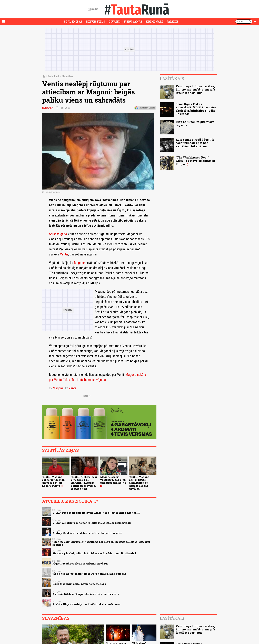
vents (71, 388)
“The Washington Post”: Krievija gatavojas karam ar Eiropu (195, 161)
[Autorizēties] (256, 22)
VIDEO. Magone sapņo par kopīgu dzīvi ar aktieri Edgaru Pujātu (53, 481)
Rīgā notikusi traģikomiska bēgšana (195, 123)
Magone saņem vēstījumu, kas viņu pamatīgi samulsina (113, 480)
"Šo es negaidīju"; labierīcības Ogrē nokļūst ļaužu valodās (89, 574)
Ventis (64, 254)
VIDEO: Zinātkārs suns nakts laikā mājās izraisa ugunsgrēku (92, 523)
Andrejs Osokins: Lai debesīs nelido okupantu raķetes (87, 533)
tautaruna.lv (48, 108)
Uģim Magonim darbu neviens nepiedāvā (79, 584)
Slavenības (73, 21)
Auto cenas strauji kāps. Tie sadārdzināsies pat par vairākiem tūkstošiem (195, 143)
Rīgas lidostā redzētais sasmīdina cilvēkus (80, 564)
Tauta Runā (53, 76)
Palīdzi (172, 21)
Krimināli (154, 21)
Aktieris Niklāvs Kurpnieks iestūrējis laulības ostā (86, 594)
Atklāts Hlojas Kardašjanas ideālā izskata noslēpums (86, 604)
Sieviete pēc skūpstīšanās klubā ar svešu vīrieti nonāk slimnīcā (94, 553)
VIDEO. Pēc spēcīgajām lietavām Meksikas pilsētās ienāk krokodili (96, 513)
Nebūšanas (133, 21)
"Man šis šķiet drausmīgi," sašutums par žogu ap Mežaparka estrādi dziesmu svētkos (101, 543)
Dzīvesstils (96, 21)
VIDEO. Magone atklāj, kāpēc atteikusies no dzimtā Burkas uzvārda (139, 483)
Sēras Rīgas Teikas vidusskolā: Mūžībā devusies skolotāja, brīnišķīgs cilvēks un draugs (196, 109)
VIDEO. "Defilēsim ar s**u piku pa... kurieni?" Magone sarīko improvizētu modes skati (84, 483)
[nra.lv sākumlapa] (93, 9)
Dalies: (87, 396)
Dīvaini (114, 21)
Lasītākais (172, 78)
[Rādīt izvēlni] (3, 22)
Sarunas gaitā (58, 234)
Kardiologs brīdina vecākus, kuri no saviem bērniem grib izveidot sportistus (195, 89)
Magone (79, 263)
